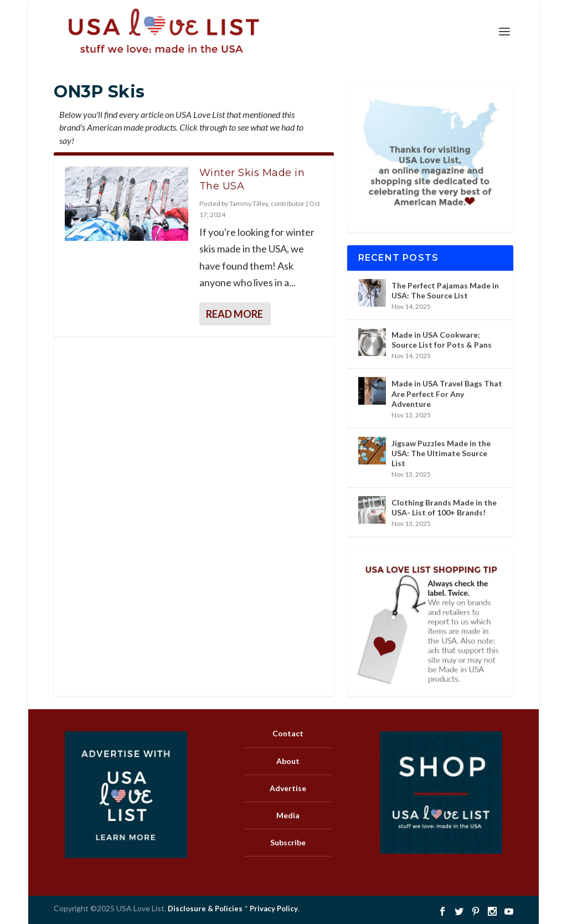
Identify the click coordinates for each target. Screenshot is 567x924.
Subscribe (288, 842)
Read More (234, 314)
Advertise (288, 788)
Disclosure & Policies (205, 908)
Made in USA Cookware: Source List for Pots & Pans (442, 340)
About (288, 761)
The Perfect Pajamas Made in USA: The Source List (445, 290)
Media (288, 815)
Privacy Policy (274, 908)
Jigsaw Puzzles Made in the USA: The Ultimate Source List (441, 453)
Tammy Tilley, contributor (267, 203)
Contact (288, 733)
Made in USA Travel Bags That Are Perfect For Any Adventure (447, 393)
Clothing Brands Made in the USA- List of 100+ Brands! (444, 507)
